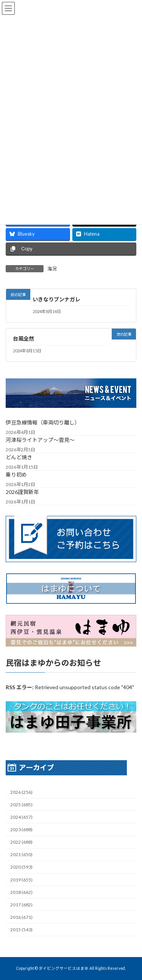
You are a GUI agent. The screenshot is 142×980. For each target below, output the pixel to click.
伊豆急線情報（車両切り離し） (43, 422)
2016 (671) (21, 917)
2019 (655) (21, 879)
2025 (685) (21, 804)
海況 (52, 269)
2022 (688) (21, 842)
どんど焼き (19, 457)
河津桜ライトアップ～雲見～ (40, 439)
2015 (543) (21, 930)
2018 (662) (21, 892)
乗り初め (16, 474)
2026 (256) (21, 792)
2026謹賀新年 (22, 492)
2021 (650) (21, 854)
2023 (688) (21, 830)
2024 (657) (21, 817)
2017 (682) (21, 904)
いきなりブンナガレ (56, 299)
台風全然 (23, 339)
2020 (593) (21, 867)
